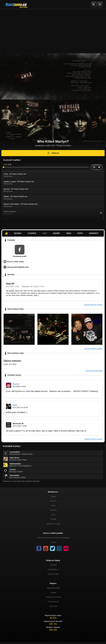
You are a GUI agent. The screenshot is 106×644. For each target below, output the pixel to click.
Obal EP (10, 284)
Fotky (80, 233)
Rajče (15, 405)
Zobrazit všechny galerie (93, 349)
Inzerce (53, 542)
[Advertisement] (53, 30)
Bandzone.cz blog (53, 524)
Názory (57, 233)
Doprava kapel (53, 574)
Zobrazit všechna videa (94, 371)
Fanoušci (53, 510)
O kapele (32, 233)
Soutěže (53, 519)
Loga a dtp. (53, 606)
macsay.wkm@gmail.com (18, 267)
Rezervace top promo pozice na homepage (53, 538)
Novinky (18, 233)
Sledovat (53, 153)
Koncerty (94, 233)
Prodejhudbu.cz (53, 570)
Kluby (53, 515)
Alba (45, 233)
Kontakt (53, 593)
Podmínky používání (53, 597)
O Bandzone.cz (53, 602)
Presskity (53, 565)
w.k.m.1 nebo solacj (15, 262)
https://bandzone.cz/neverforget (19, 394)
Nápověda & (53, 588)
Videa (69, 233)
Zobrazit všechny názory (93, 439)
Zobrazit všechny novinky (93, 305)
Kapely (53, 496)
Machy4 (16, 384)
